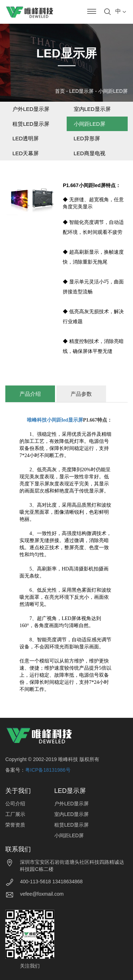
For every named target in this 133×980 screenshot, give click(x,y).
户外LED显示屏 (31, 109)
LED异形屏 (87, 138)
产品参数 (81, 394)
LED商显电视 (90, 153)
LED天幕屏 (26, 153)
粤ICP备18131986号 (48, 770)
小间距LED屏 (113, 91)
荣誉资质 (15, 825)
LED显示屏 (81, 91)
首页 (60, 91)
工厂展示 (15, 814)
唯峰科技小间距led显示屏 (55, 420)
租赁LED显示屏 (31, 124)
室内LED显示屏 (92, 109)
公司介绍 (15, 804)
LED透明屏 (26, 138)
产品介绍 (30, 394)
